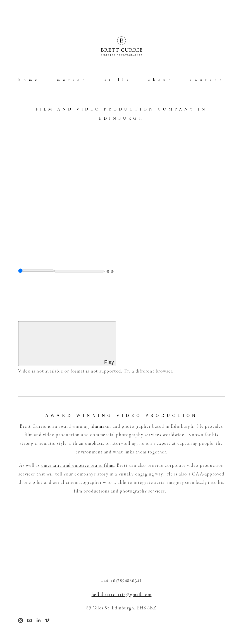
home (29, 80)
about (161, 80)
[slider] (36, 271)
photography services (142, 491)
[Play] (67, 344)
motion (72, 80)
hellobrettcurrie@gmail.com (122, 595)
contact (207, 80)
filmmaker (101, 426)
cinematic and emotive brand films (78, 466)
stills (118, 80)
